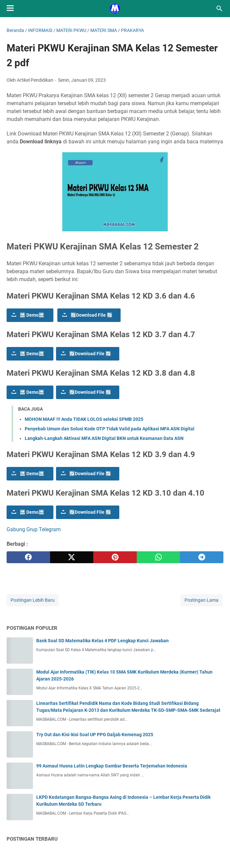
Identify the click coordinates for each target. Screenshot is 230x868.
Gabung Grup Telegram (34, 529)
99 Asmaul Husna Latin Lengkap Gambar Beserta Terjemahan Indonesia (112, 766)
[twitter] (72, 557)
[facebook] (28, 557)
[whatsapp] (158, 557)
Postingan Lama (201, 600)
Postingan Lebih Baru (33, 600)
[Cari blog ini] (219, 9)
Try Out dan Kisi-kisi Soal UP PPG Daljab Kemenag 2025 (95, 735)
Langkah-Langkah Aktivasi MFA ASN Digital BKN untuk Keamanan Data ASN (104, 438)
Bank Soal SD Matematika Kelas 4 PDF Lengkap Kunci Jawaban (102, 641)
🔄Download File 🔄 (91, 315)
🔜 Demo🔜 (32, 315)
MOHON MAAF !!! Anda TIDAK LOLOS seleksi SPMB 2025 (84, 419)
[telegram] (202, 557)
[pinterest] (115, 557)
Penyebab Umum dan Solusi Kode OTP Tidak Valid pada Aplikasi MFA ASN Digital (110, 429)
